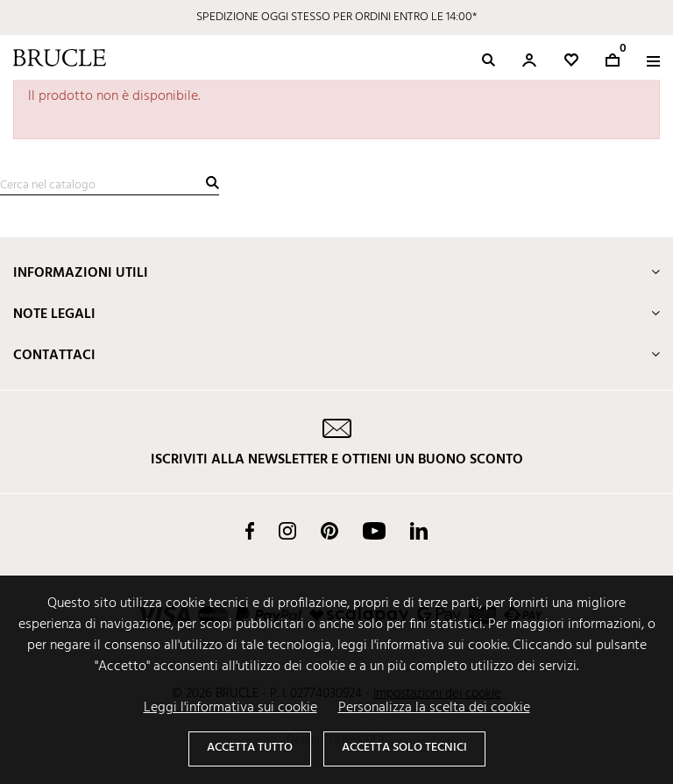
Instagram (287, 531)
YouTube (374, 531)
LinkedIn (419, 531)
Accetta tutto (250, 748)
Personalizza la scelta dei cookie (434, 708)
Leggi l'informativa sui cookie (230, 708)
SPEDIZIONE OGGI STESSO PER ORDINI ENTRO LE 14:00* (336, 17)
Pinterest (329, 531)
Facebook (250, 531)
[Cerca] (110, 186)
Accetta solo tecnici (404, 748)
